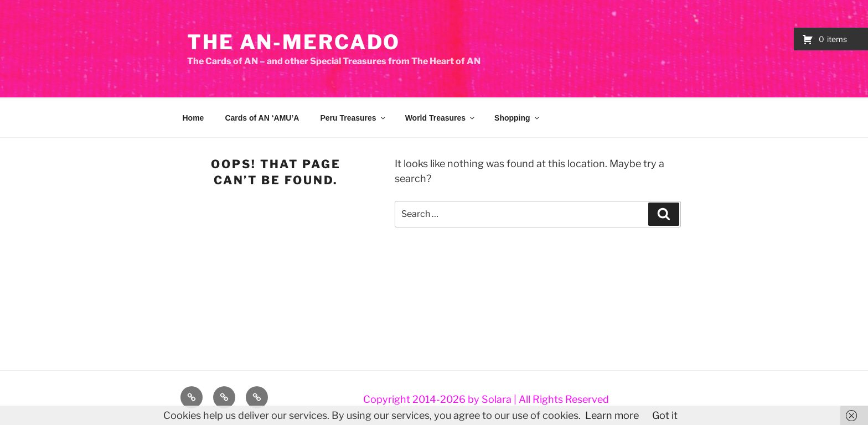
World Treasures (441, 118)
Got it (665, 415)
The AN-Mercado (294, 42)
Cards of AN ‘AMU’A (262, 118)
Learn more (612, 415)
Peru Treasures (353, 118)
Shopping (518, 118)
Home (193, 118)
